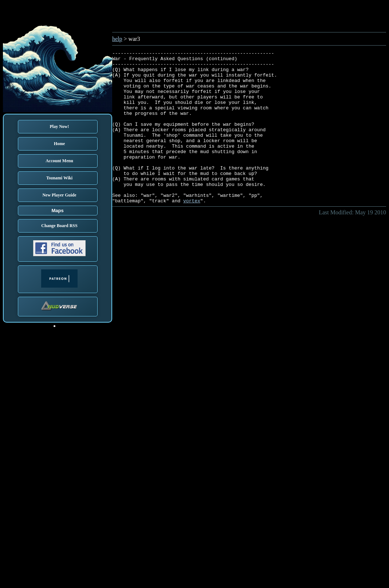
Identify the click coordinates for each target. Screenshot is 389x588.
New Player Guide (59, 195)
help (117, 39)
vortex (192, 231)
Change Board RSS (59, 226)
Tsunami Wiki (59, 178)
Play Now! (60, 126)
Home (60, 144)
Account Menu (59, 161)
